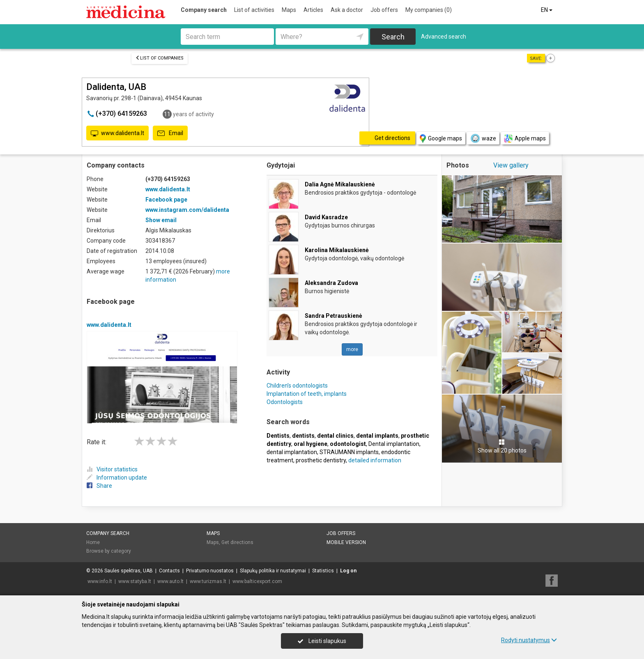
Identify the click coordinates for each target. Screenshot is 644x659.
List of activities (254, 10)
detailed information (375, 460)
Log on (348, 571)
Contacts (169, 571)
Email (170, 133)
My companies (429, 10)
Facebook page (166, 200)
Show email (161, 220)
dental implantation (292, 452)
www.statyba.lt (135, 581)
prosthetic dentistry (321, 460)
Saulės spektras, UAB (129, 571)
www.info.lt (100, 581)
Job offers (384, 10)
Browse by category (109, 551)
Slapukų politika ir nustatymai (273, 571)
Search (393, 37)
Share (99, 486)
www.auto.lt (170, 581)
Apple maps (525, 139)
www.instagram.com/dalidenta (187, 210)
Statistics (323, 571)
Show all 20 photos (502, 446)
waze (483, 138)
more (352, 349)
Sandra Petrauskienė (333, 316)
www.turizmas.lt (208, 581)
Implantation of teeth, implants (307, 394)
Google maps (441, 139)
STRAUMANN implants (349, 452)
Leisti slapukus (322, 641)
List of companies (160, 58)
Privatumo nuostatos (210, 571)
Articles (313, 10)
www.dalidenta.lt (117, 133)
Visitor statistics (112, 469)
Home (93, 542)
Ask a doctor (347, 10)
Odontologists (285, 402)
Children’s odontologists (297, 386)
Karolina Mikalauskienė (337, 250)
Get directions (237, 542)
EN (547, 10)
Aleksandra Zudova (331, 283)
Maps (289, 10)
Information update (117, 478)
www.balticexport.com (257, 581)
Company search (204, 10)
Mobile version (346, 542)
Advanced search (444, 37)
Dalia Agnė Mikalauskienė (340, 184)
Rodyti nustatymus (529, 640)
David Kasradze (326, 217)
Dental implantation (394, 444)
